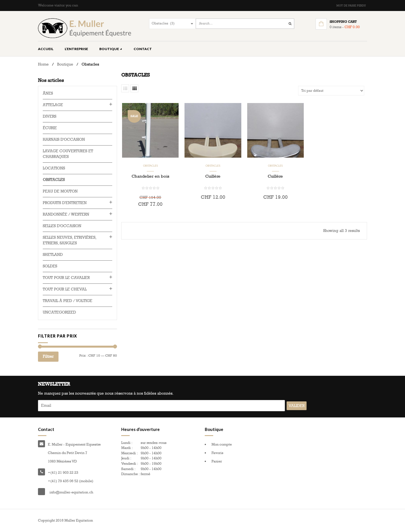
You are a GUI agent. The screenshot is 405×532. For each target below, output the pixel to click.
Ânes (48, 93)
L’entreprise (76, 49)
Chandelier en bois (150, 176)
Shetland (53, 255)
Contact (143, 49)
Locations (54, 168)
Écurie (50, 128)
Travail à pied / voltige (67, 301)
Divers (49, 116)
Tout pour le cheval (65, 289)
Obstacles (150, 166)
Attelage (53, 105)
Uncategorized (59, 312)
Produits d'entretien (65, 203)
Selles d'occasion (62, 226)
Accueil (46, 49)
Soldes (50, 266)
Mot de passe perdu (351, 6)
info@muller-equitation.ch (71, 492)
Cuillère (213, 176)
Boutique (111, 49)
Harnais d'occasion (64, 139)
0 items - (345, 27)
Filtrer (48, 356)
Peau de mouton (60, 191)
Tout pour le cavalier (66, 278)
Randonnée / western (66, 214)
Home (43, 64)
